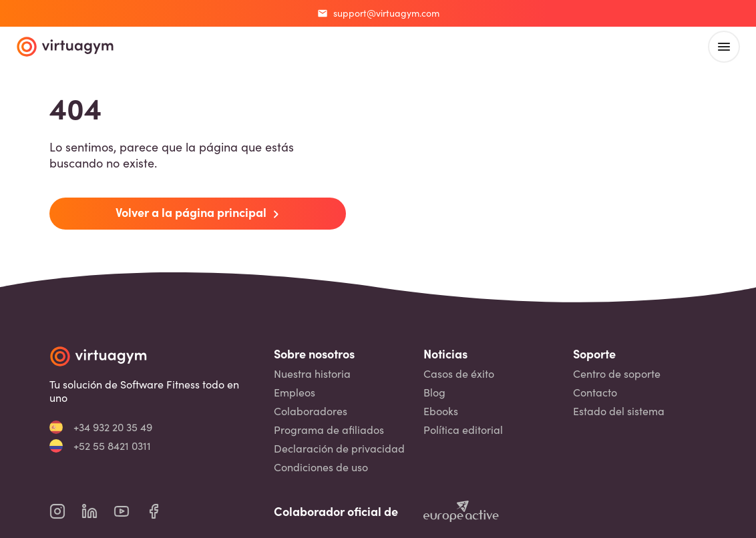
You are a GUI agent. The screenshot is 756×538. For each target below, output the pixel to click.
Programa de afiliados (329, 430)
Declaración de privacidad (339, 449)
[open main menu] (724, 47)
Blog (434, 392)
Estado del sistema (619, 411)
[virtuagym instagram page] (65, 511)
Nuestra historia (312, 374)
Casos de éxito (459, 374)
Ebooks (441, 411)
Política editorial (463, 430)
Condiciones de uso (321, 467)
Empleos (295, 392)
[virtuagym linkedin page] (98, 511)
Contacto (595, 392)
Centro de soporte (617, 374)
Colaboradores (311, 411)
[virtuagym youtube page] (130, 511)
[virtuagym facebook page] (162, 511)
